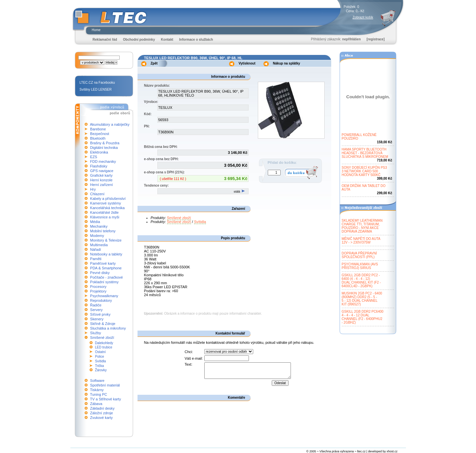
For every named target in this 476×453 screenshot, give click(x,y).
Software (97, 381)
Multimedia (99, 245)
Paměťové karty (103, 263)
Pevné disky (100, 273)
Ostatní (100, 352)
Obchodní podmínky (139, 40)
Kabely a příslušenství (108, 199)
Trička (100, 366)
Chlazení (97, 194)
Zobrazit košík (363, 17)
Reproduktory (101, 300)
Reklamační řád (105, 40)
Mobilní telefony (103, 231)
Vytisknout (247, 63)
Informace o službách (196, 40)
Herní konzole (101, 180)
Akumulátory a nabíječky (110, 124)
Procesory (99, 287)
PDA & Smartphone (106, 268)
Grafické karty (101, 175)
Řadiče (96, 305)
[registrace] (376, 39)
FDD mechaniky (103, 161)
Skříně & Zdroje (103, 324)
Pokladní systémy (104, 282)
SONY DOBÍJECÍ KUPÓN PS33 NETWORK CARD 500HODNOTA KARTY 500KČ (364, 171)
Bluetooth (98, 138)
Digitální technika (104, 148)
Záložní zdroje (102, 413)
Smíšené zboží (102, 338)
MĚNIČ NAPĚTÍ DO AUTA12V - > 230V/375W (361, 241)
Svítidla (101, 361)
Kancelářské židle (104, 212)
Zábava (96, 404)
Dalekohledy (104, 343)
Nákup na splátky (287, 63)
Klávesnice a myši (105, 217)
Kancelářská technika (108, 208)
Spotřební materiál (105, 385)
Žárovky (101, 370)
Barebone (98, 129)
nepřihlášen (351, 39)
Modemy (97, 236)
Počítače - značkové (107, 277)
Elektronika (99, 152)
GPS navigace (102, 171)
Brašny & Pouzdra (105, 143)
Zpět (154, 63)
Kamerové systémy (106, 203)
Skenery (97, 319)
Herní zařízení (102, 185)
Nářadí (96, 249)
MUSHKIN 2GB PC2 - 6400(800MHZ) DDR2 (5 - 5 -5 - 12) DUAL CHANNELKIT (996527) (362, 299)
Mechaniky (99, 226)
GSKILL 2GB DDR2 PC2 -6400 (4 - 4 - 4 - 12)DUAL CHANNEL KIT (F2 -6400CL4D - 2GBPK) (361, 281)
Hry (93, 189)
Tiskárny (97, 390)
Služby (96, 333)
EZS (94, 157)
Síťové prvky (100, 314)
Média (95, 222)
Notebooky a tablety (106, 254)
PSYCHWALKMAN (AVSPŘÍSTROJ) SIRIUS (360, 266)
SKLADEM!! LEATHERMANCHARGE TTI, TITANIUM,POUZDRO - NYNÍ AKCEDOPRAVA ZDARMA (362, 226)
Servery (97, 310)
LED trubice (103, 347)
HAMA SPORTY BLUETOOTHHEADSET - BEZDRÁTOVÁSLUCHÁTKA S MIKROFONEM (365, 153)
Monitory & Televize (106, 240)
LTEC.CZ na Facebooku (97, 83)
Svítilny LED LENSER (96, 90)
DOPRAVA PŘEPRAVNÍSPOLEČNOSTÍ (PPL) (359, 255)
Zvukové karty (101, 418)
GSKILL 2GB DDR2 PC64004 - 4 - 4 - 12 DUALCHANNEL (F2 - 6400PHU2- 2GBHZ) (363, 317)
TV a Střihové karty (105, 399)
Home (96, 30)
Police (100, 357)
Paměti (96, 259)
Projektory (99, 291)
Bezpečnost (100, 134)
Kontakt (167, 40)
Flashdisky (99, 166)
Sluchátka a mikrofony (108, 328)
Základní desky (102, 408)
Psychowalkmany (104, 296)
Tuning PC (99, 394)
